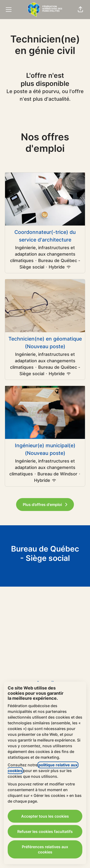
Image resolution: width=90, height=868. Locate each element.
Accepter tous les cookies (45, 816)
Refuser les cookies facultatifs (45, 831)
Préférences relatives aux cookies (45, 849)
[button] (80, 10)
